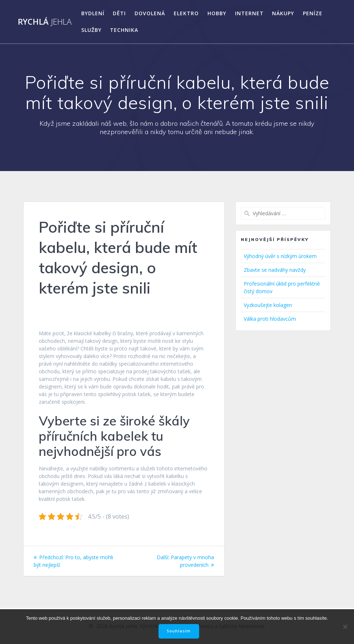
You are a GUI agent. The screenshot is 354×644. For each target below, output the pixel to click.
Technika (124, 30)
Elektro (186, 13)
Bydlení (93, 13)
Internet (249, 13)
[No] (345, 627)
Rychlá (45, 22)
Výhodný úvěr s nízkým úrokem (280, 256)
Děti (119, 13)
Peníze (313, 13)
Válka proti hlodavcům (270, 319)
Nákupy (283, 13)
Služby (91, 30)
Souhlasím (179, 631)
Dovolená (150, 13)
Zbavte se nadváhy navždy (275, 270)
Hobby (217, 13)
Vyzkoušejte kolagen (268, 305)
